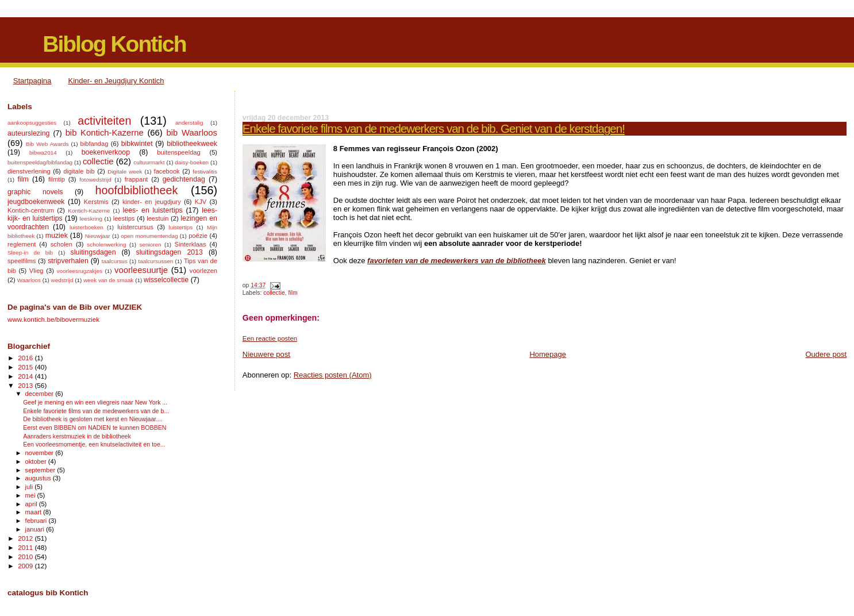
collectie (274, 293)
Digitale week (125, 172)
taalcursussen (155, 261)
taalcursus (115, 261)
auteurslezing (28, 133)
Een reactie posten (270, 338)
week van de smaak (108, 280)
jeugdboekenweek (36, 202)
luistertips (181, 227)
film (293, 293)
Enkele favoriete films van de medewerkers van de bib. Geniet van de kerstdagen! (434, 128)
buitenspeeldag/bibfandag (40, 162)
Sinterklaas (191, 244)
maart (34, 512)
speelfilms (22, 261)
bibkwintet (137, 144)
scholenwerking (106, 245)
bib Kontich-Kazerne (105, 133)
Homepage (548, 354)
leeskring (91, 219)
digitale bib (79, 171)
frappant (136, 179)
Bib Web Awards (47, 144)
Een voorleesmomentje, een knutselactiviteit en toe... (94, 444)
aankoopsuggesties (32, 123)
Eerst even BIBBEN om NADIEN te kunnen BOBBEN (95, 428)
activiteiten (104, 121)
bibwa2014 (43, 153)
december (41, 394)
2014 (26, 376)
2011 (26, 547)
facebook (167, 171)
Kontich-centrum (31, 210)
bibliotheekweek (192, 144)
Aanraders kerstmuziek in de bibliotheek (77, 436)
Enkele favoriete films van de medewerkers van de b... (96, 411)
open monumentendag (149, 236)
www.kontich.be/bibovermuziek (53, 319)
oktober (37, 461)
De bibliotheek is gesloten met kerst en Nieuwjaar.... (93, 419)
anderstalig (189, 123)
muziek (57, 236)
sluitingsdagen (93, 252)
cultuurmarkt (149, 162)
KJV (201, 202)
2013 (26, 385)
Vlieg (36, 271)
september (41, 470)
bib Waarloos (192, 133)
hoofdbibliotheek (137, 190)
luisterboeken (86, 227)
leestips (124, 218)
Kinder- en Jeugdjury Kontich (116, 81)
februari (37, 521)
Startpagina (32, 81)
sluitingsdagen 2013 (170, 252)
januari (36, 529)
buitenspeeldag (178, 152)
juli (30, 487)
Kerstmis (96, 202)
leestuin (157, 218)
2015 (26, 367)
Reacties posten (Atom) (333, 375)
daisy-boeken (192, 162)
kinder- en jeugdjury (152, 202)
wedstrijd (62, 280)
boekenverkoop (106, 152)
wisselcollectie (166, 280)
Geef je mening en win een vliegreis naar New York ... (95, 402)
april (32, 504)
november (41, 453)
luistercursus (135, 227)
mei (31, 495)
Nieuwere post (266, 354)
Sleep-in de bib (30, 253)
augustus (39, 478)
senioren (151, 245)
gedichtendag (184, 179)
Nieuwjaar (98, 236)
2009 (26, 566)
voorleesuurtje (141, 270)
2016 (26, 358)
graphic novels (35, 192)
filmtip (57, 179)
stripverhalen (68, 261)
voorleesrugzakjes (80, 271)
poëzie (198, 236)
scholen (61, 244)
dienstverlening (29, 171)
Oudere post (826, 354)
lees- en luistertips (153, 210)
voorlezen (203, 271)
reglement (22, 244)
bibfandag (95, 144)
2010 (26, 557)
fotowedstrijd (95, 180)
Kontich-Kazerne (89, 211)
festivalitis (205, 172)
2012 (26, 538)
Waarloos (29, 280)
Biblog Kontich (114, 44)
